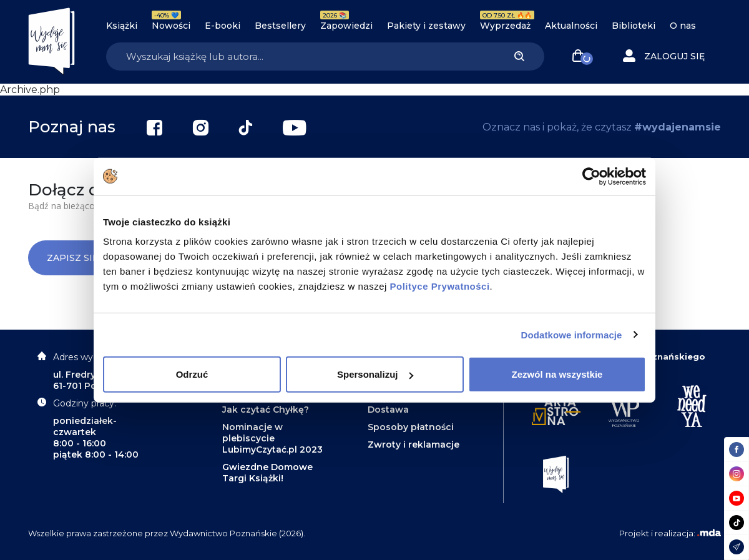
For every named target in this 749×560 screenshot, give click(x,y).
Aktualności (571, 26)
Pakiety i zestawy (426, 26)
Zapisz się (82, 258)
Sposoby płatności (411, 427)
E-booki (223, 26)
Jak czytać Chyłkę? (266, 410)
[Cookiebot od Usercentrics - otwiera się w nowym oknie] (591, 176)
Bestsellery (280, 26)
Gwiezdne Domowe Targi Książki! (267, 473)
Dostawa (388, 410)
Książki (122, 26)
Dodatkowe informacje (572, 334)
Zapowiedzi (346, 26)
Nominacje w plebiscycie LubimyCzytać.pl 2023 (272, 438)
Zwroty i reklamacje (414, 445)
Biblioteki (634, 26)
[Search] (300, 56)
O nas (683, 26)
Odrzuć (192, 374)
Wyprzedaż (505, 26)
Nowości (171, 26)
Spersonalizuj (375, 374)
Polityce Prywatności (440, 286)
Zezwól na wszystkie (557, 374)
